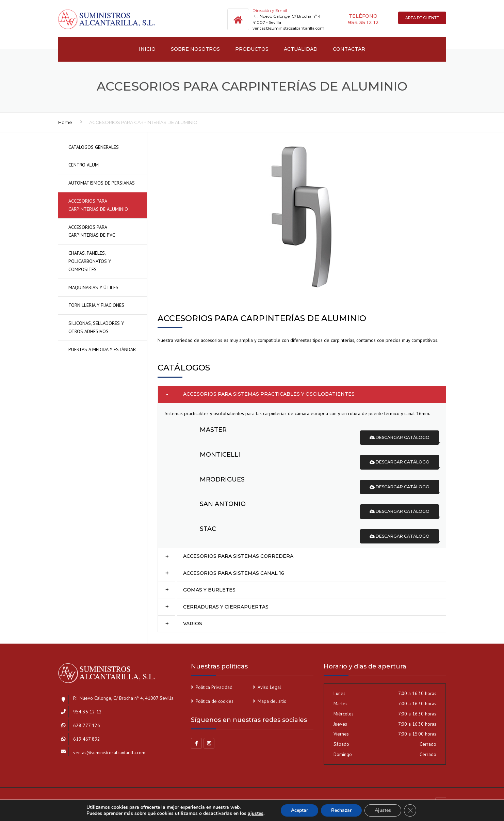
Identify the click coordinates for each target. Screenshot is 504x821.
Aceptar (299, 810)
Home (65, 122)
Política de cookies (215, 701)
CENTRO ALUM (84, 165)
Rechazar (341, 810)
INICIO (147, 49)
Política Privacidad (214, 687)
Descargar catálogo (400, 437)
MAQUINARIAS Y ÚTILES (93, 287)
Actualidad (301, 49)
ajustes (256, 814)
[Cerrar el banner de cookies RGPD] (410, 810)
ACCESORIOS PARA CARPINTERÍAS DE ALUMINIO (98, 205)
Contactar (349, 49)
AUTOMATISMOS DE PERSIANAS (102, 183)
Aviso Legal (269, 687)
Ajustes (383, 810)
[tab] (302, 394)
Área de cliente (422, 18)
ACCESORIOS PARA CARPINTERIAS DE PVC (92, 231)
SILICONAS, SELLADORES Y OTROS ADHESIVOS (96, 327)
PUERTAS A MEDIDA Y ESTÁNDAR (102, 349)
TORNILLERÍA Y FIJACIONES (96, 305)
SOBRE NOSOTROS (195, 49)
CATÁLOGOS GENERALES (94, 147)
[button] (302, 394)
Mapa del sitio (272, 701)
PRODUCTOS (252, 49)
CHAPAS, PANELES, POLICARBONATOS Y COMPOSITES (90, 261)
